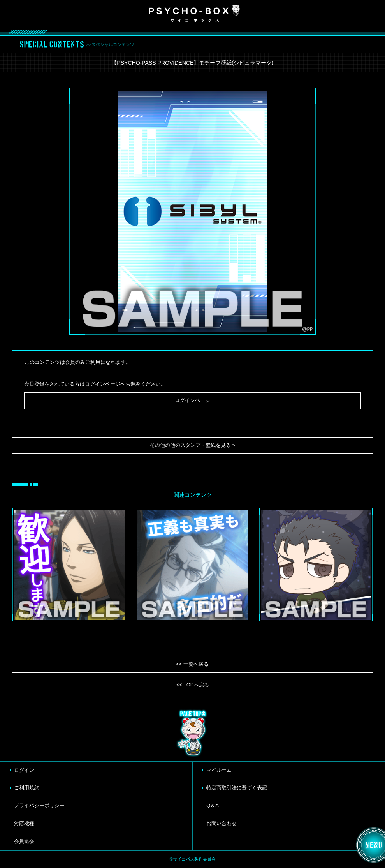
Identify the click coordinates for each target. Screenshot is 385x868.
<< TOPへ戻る (192, 685)
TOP (193, 733)
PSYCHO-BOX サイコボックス (194, 14)
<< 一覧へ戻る (193, 664)
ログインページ (192, 400)
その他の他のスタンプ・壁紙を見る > (192, 445)
